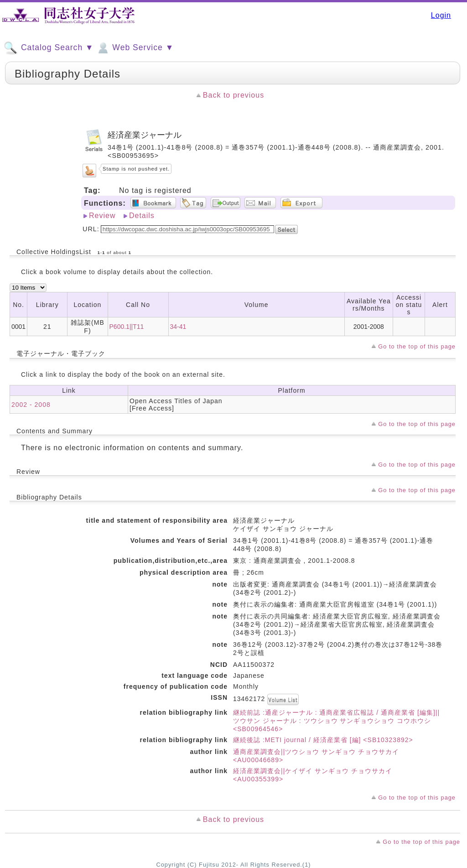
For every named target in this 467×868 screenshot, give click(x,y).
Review (102, 216)
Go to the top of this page (417, 346)
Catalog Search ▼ (49, 48)
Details (142, 216)
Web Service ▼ (135, 48)
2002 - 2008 (31, 405)
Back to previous (233, 95)
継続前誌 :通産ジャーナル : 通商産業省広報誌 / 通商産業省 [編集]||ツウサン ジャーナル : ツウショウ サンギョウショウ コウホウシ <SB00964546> (336, 721)
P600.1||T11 (127, 327)
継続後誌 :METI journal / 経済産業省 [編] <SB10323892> (323, 740)
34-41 (178, 327)
